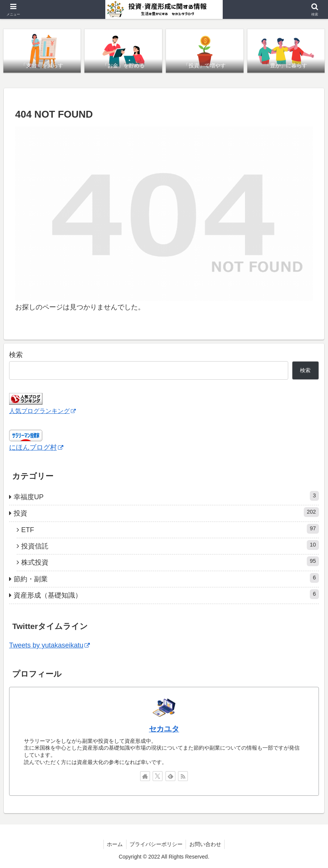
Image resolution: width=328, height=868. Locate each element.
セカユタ (164, 729)
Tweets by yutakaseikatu (49, 646)
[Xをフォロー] (158, 776)
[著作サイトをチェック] (145, 776)
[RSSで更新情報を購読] (183, 776)
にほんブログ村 (36, 448)
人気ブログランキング (42, 411)
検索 (16, 355)
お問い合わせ (206, 845)
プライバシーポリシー (156, 845)
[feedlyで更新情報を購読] (170, 776)
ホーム (114, 845)
